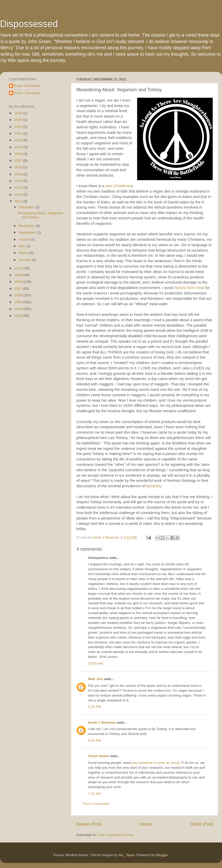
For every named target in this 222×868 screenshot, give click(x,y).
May (22, 246)
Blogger (162, 855)
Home (146, 824)
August (25, 239)
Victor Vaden (99, 756)
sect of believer (118, 186)
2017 (19, 160)
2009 (19, 275)
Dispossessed (29, 24)
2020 (19, 140)
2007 (19, 289)
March (24, 253)
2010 (19, 268)
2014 (19, 181)
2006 (19, 295)
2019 (19, 147)
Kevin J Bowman (102, 722)
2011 (19, 201)
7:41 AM (94, 794)
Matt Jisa (96, 679)
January (25, 260)
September (28, 232)
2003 (19, 316)
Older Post (201, 824)
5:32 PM (94, 707)
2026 (19, 113)
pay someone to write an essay (156, 763)
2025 (19, 120)
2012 (19, 195)
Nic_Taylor (126, 855)
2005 (19, 302)
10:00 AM (95, 663)
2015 (19, 174)
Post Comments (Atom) (116, 835)
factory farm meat (189, 288)
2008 (19, 282)
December (27, 207)
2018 (19, 154)
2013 (19, 188)
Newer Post (89, 824)
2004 (19, 309)
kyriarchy (154, 486)
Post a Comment (96, 804)
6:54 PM (94, 741)
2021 (19, 133)
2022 (19, 127)
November (27, 226)
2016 (19, 167)
